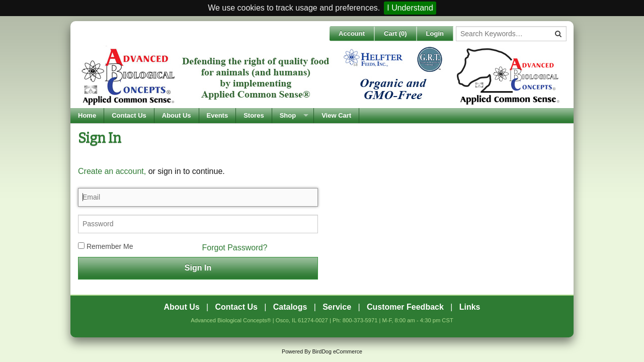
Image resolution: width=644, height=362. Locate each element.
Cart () (395, 33)
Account (352, 33)
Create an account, (112, 171)
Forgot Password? (235, 248)
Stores (254, 115)
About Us (177, 115)
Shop (288, 115)
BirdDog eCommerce (337, 351)
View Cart (336, 115)
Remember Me (105, 246)
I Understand (410, 8)
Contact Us (129, 115)
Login (435, 33)
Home (87, 115)
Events (218, 115)
